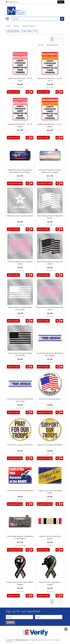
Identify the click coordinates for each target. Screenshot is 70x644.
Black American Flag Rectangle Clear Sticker (20, 354)
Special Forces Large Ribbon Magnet (50, 583)
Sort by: (41, 45)
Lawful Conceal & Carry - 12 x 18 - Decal (20, 79)
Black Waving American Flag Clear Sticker (50, 263)
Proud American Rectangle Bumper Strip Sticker (20, 400)
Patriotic (16, 26)
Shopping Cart (13, 2)
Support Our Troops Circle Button (50, 445)
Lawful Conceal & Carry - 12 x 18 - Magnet (20, 125)
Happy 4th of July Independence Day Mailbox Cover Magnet (20, 171)
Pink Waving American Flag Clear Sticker (20, 263)
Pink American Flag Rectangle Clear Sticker (50, 308)
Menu (61, 2)
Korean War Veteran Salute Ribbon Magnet (20, 583)
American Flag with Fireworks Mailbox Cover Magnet (50, 171)
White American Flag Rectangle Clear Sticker (20, 308)
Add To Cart (13, 92)
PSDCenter (9, 642)
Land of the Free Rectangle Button (20, 491)
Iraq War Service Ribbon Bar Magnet (50, 537)
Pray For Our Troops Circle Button (20, 445)
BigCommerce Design (51, 640)
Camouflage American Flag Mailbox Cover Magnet (20, 537)
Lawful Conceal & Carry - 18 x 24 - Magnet (50, 125)
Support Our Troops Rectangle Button (50, 492)
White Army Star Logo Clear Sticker (20, 216)
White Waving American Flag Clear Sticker (50, 217)
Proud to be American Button (50, 399)
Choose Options (15, 183)
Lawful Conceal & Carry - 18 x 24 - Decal (50, 79)
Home (8, 26)
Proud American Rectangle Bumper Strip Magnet (50, 354)
